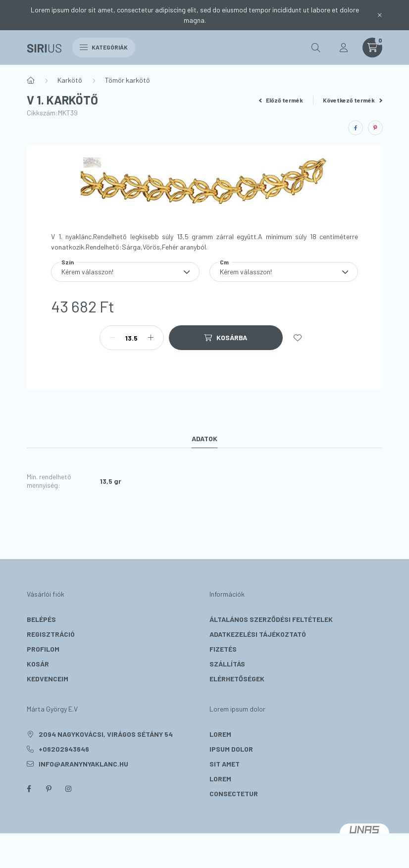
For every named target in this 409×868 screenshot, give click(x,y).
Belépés (41, 619)
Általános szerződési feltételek (271, 619)
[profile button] (344, 48)
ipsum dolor (231, 749)
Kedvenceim (48, 679)
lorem (220, 734)
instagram (68, 789)
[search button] (316, 48)
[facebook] (356, 128)
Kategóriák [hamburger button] (104, 47)
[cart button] (372, 48)
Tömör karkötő (128, 80)
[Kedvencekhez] (298, 338)
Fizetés (223, 649)
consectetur (234, 793)
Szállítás (227, 664)
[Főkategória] (31, 80)
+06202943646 (64, 749)
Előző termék (281, 100)
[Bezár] (380, 15)
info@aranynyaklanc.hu (83, 764)
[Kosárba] (226, 338)
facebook (29, 789)
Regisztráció (51, 634)
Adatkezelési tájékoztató (258, 634)
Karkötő (70, 80)
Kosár (38, 664)
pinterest (49, 789)
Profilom (43, 649)
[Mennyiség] (132, 338)
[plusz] (151, 338)
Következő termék (353, 100)
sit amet (225, 764)
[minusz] (112, 338)
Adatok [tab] (204, 438)
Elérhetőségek (237, 679)
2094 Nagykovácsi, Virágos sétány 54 (106, 734)
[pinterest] (375, 128)
